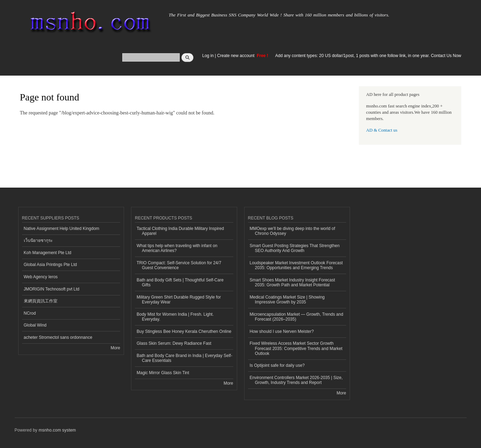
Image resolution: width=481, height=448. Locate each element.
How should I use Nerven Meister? (282, 331)
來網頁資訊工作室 (41, 301)
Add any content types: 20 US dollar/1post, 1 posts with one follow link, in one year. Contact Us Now (368, 56)
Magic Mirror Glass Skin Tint (163, 373)
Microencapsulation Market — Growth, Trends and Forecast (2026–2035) (297, 317)
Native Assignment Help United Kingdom (62, 229)
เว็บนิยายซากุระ (38, 240)
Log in (208, 56)
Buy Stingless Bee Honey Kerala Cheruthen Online (184, 331)
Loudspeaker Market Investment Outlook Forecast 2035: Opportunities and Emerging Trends (296, 265)
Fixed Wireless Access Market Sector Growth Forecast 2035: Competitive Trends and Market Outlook (296, 348)
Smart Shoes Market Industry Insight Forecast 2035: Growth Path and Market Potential (293, 282)
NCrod (30, 313)
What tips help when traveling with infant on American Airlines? (177, 248)
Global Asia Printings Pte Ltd (50, 265)
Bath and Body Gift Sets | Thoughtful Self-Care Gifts (180, 282)
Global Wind (35, 325)
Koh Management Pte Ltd (48, 253)
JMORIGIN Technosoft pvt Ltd (52, 289)
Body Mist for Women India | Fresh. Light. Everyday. (175, 317)
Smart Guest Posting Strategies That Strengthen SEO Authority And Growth (295, 248)
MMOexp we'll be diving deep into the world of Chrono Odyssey (293, 231)
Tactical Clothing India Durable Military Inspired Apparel (180, 231)
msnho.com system (57, 430)
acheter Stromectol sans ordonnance (58, 337)
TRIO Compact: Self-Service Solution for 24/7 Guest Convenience (179, 265)
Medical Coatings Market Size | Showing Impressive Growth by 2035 (287, 300)
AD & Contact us (382, 130)
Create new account (236, 56)
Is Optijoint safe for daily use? (277, 365)
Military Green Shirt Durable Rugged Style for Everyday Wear (179, 300)
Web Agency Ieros (41, 277)
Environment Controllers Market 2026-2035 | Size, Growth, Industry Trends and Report (296, 380)
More (115, 348)
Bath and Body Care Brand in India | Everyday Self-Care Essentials (184, 358)
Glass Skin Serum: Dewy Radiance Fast (174, 343)
